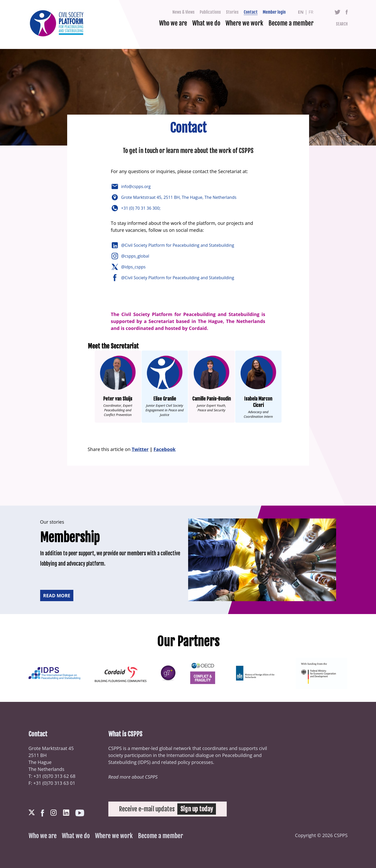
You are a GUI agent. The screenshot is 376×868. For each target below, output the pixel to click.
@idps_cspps (134, 267)
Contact (251, 12)
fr (311, 12)
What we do (206, 23)
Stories (232, 12)
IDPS (144, 762)
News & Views (183, 12)
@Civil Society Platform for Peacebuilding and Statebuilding (178, 245)
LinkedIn (66, 813)
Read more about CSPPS (133, 777)
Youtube (80, 813)
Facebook (347, 12)
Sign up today (197, 809)
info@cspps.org (137, 186)
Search (342, 24)
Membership (70, 538)
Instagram (54, 813)
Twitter (338, 12)
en (301, 12)
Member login (274, 12)
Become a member (291, 23)
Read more (57, 595)
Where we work (244, 23)
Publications (210, 12)
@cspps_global (136, 256)
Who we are (173, 23)
